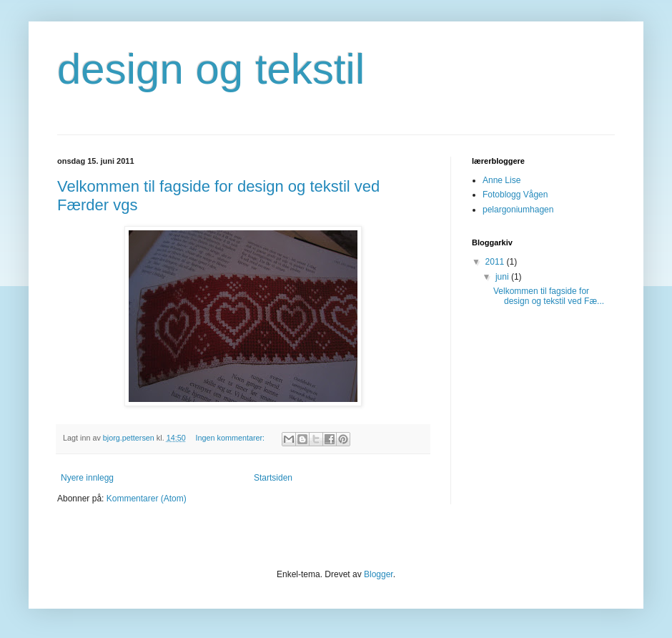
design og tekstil (211, 69)
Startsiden (273, 478)
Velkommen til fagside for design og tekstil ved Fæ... (549, 296)
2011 (496, 262)
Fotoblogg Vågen (515, 195)
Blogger (379, 574)
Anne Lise (501, 180)
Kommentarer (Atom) (147, 499)
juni (503, 277)
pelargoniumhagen (518, 210)
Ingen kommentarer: (231, 438)
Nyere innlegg (87, 478)
